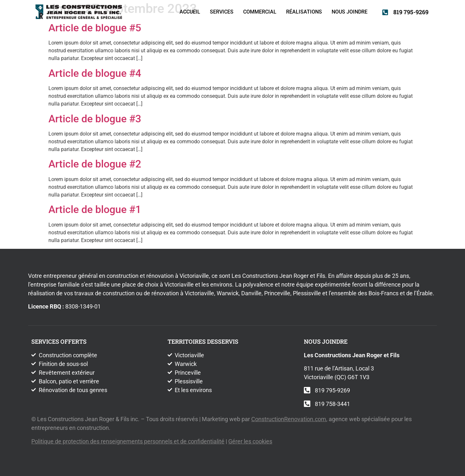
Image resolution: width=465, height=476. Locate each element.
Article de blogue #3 (95, 119)
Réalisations (304, 12)
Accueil (190, 12)
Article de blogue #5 (95, 28)
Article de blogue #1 (95, 209)
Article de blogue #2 (95, 164)
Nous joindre (350, 12)
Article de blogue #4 (95, 73)
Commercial (260, 12)
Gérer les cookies (250, 441)
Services (222, 12)
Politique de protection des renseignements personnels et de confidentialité (128, 441)
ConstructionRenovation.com (289, 419)
